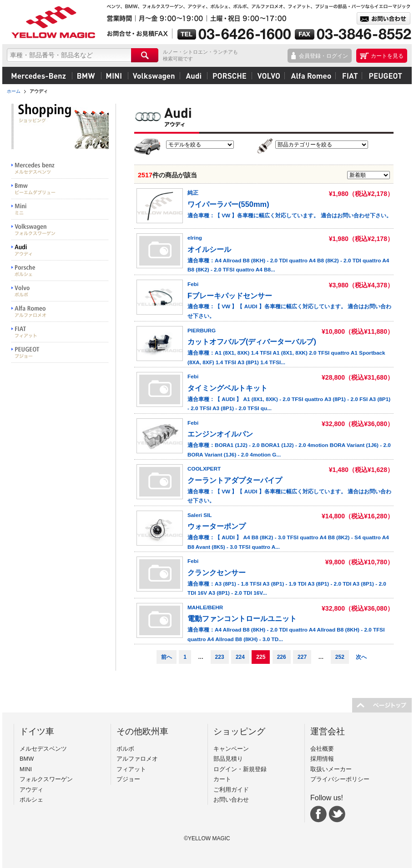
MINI (114, 75)
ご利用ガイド (231, 790)
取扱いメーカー (331, 769)
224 (240, 657)
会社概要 (322, 749)
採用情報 (322, 759)
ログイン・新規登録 (240, 769)
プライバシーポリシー (340, 779)
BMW (86, 75)
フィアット (348, 75)
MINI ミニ (60, 209)
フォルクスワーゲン (154, 75)
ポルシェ (229, 75)
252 (340, 657)
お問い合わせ (231, 800)
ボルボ (268, 75)
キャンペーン (231, 749)
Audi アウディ (60, 250)
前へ (167, 657)
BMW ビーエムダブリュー (60, 189)
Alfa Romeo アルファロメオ (60, 312)
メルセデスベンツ (39, 75)
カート (222, 779)
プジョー (384, 75)
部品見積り (228, 759)
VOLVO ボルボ (60, 291)
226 (282, 657)
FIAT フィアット (60, 332)
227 (302, 657)
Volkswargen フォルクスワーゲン (60, 230)
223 (220, 657)
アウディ (193, 75)
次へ (361, 657)
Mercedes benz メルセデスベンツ (60, 168)
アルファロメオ (310, 75)
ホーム (14, 91)
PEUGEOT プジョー (60, 353)
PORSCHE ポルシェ (60, 271)
